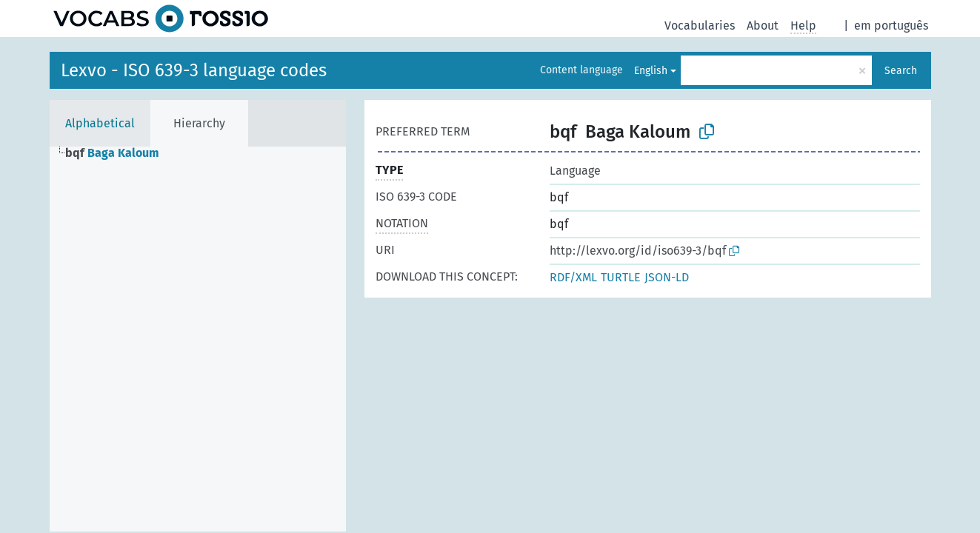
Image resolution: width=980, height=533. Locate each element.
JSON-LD (667, 277)
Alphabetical (100, 123)
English (651, 71)
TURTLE (621, 277)
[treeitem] (119, 153)
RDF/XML (573, 277)
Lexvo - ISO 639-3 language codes (194, 70)
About (763, 26)
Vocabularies (700, 26)
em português (891, 26)
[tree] (198, 339)
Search (901, 71)
